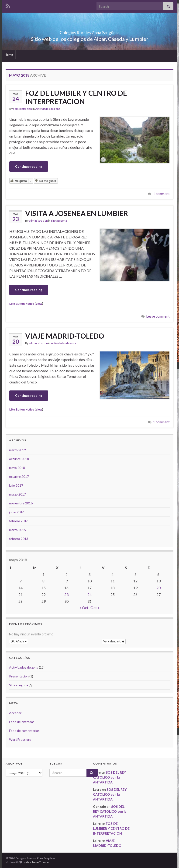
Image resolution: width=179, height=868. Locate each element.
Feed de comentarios (24, 731)
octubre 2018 (19, 459)
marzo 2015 (17, 530)
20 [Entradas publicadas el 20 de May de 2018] (158, 588)
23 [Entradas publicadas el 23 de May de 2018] (66, 594)
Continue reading (29, 166)
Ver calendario (114, 641)
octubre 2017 (19, 477)
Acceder (15, 713)
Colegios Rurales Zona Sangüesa (90, 31)
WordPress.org (20, 739)
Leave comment (158, 316)
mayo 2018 (17, 468)
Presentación (19, 676)
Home (9, 55)
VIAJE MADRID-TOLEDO (65, 336)
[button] (19, 641)
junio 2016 (17, 512)
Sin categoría (59, 221)
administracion (22, 109)
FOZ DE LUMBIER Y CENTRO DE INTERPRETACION (76, 97)
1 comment (161, 194)
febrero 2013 (19, 539)
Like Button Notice (22, 304)
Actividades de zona (48, 109)
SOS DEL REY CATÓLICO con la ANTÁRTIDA (109, 777)
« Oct (84, 608)
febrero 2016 (19, 521)
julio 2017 (16, 485)
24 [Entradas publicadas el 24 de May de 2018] (89, 594)
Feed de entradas (22, 722)
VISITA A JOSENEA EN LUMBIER (77, 213)
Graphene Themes (38, 862)
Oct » (95, 608)
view (39, 304)
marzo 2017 (17, 494)
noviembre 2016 (21, 503)
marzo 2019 (17, 450)
